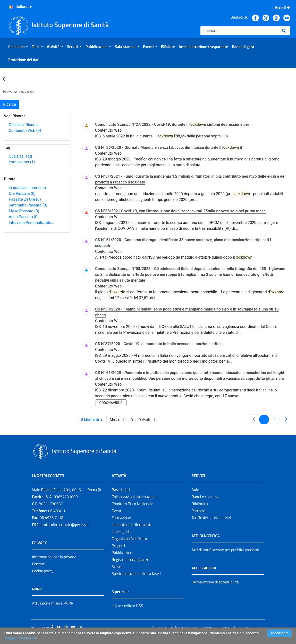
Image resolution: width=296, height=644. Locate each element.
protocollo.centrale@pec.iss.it (65, 525)
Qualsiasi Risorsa (24, 125)
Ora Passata (22, 194)
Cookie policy (43, 571)
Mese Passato (24, 211)
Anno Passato (24, 217)
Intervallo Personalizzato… (31, 223)
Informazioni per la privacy (54, 557)
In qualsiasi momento (27, 188)
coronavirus (22, 162)
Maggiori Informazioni (21, 638)
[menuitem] (18, 47)
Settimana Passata (28, 205)
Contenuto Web (25, 131)
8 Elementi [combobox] (94, 420)
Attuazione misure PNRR (53, 603)
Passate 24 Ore (25, 199)
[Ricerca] (239, 31)
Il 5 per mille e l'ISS (127, 606)
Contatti (39, 564)
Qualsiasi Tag (20, 156)
